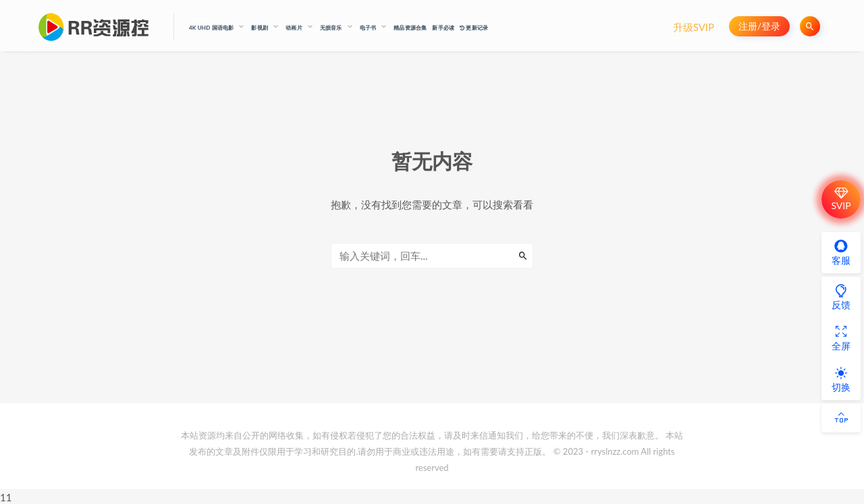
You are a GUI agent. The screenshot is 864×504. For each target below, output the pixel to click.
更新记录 (474, 28)
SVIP (841, 199)
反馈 (841, 297)
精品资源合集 (410, 28)
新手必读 (443, 28)
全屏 (841, 338)
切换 (841, 379)
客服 (841, 252)
